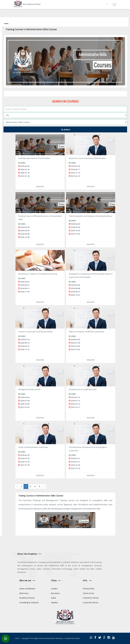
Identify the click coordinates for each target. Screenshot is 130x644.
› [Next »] (44, 486)
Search (66, 130)
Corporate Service (91, 602)
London (54, 589)
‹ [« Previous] (17, 486)
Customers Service (91, 598)
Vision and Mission (27, 589)
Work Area (24, 593)
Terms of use (88, 593)
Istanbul (54, 602)
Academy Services (27, 598)
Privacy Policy (89, 589)
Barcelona (55, 593)
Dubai (54, 598)
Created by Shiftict (73, 638)
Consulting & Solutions (29, 602)
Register (40, 187)
